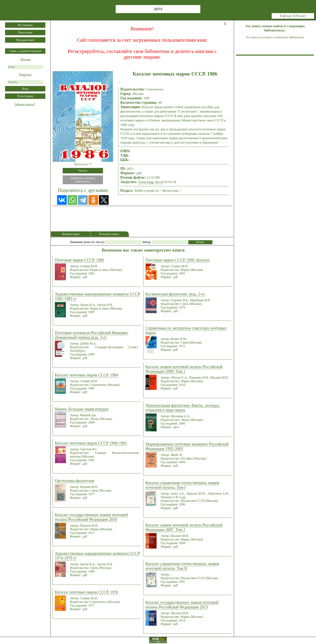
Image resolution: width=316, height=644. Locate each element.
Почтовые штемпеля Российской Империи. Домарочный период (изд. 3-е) (92, 335)
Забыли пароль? (25, 104)
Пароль (25, 75)
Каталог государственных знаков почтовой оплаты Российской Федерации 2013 (182, 605)
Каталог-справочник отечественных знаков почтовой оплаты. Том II (182, 566)
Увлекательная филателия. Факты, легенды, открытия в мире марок (183, 408)
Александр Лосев (151, 182)
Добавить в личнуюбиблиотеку (83, 180)
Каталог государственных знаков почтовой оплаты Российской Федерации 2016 (91, 517)
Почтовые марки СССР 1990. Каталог (178, 260)
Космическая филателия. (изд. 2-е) (175, 294)
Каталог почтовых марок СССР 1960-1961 (91, 443)
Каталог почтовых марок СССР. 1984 (86, 375)
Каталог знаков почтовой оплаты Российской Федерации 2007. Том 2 (184, 527)
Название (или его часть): (88, 242)
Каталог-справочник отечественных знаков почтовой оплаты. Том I (182, 485)
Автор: (147, 242)
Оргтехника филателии (75, 481)
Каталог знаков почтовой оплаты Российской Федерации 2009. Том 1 (184, 369)
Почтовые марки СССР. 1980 (80, 260)
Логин (25, 60)
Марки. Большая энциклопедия (82, 409)
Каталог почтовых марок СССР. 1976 (86, 592)
